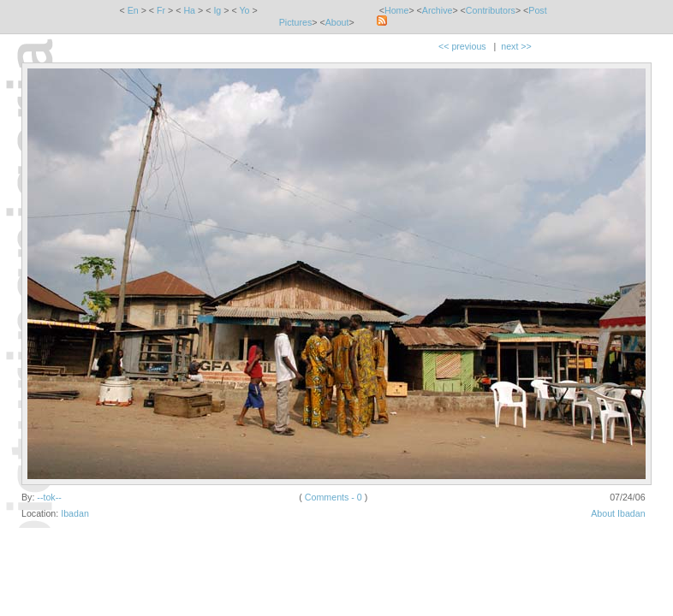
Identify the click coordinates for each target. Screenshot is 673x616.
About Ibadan (618, 513)
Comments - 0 (334, 497)
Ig (217, 10)
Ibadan (75, 513)
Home (396, 10)
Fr (161, 10)
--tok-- (49, 497)
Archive (438, 10)
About (337, 22)
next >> (516, 46)
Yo (244, 10)
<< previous (462, 46)
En (133, 10)
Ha (189, 10)
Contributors (491, 10)
